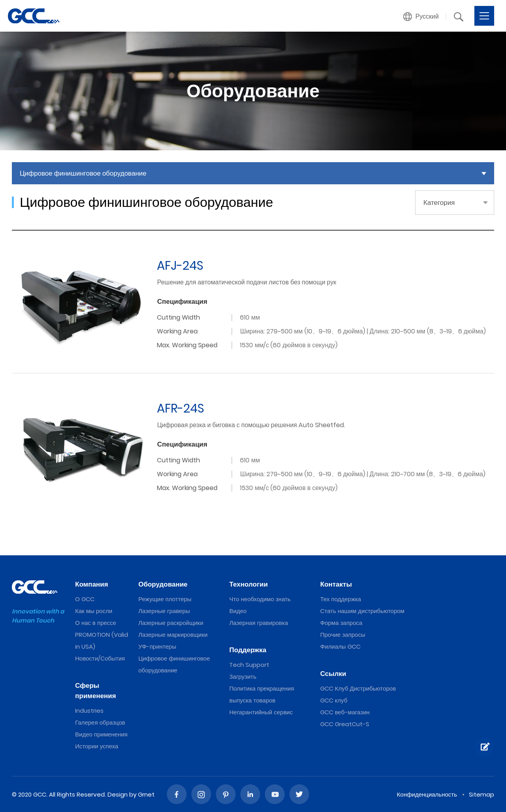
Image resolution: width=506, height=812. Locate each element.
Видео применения (101, 734)
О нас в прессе (96, 623)
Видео (238, 611)
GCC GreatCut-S (345, 724)
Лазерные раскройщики (171, 623)
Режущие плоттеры (165, 599)
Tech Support (249, 665)
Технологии (248, 584)
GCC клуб (334, 700)
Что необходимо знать (260, 599)
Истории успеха (97, 746)
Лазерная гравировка (259, 623)
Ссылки (333, 674)
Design (118, 794)
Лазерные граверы (164, 611)
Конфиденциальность (427, 794)
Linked (250, 794)
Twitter (299, 794)
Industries (89, 711)
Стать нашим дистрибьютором (362, 611)
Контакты (336, 584)
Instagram (201, 794)
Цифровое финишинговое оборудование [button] (83, 173)
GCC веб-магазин (345, 712)
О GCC (85, 599)
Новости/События (100, 658)
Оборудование (163, 584)
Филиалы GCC (340, 646)
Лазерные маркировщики (173, 635)
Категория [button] (439, 203)
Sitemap (481, 794)
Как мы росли (94, 611)
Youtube (275, 794)
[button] (421, 17)
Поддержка (248, 650)
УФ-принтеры (157, 646)
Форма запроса (341, 623)
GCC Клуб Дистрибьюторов (358, 688)
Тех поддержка (341, 599)
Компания (92, 584)
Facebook (177, 794)
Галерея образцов (100, 722)
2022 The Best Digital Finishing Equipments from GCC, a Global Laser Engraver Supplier (34, 16)
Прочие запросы (343, 635)
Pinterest (226, 794)
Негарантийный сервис (261, 712)
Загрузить (243, 677)
